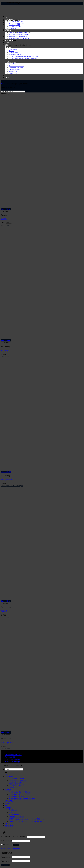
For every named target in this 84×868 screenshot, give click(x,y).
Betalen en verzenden (16, 68)
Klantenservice (10, 62)
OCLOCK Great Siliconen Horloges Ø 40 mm (23, 58)
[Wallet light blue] (13, 730)
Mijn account (13, 71)
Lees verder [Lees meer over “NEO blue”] (5, 357)
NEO (7, 45)
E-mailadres (6, 857)
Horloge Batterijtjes (15, 55)
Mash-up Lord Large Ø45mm (18, 36)
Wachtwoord (6, 840)
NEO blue (4, 350)
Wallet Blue (5, 611)
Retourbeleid (13, 64)
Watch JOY (9, 40)
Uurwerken (13, 29)
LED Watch (9, 19)
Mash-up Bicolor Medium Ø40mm (20, 38)
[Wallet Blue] (13, 599)
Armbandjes (13, 49)
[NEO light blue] (26, 470)
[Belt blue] (13, 207)
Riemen (11, 51)
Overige (8, 47)
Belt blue (4, 219)
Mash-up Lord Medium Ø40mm (19, 34)
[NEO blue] (26, 338)
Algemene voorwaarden (17, 66)
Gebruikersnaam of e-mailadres (14, 836)
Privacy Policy (13, 73)
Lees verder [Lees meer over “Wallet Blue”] (5, 617)
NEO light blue (6, 480)
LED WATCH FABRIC (15, 27)
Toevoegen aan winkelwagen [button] (12, 486)
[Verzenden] (6, 772)
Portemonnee (13, 53)
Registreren (5, 865)
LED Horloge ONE (15, 25)
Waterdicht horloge (12, 762)
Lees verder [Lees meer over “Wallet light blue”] (5, 749)
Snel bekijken (6, 209)
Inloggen (16, 845)
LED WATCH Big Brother (17, 23)
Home (7, 17)
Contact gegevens (15, 69)
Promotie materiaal (12, 759)
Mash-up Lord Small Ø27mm (18, 33)
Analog (7, 42)
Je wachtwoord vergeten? (10, 848)
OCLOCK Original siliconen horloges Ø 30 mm (23, 56)
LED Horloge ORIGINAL (16, 21)
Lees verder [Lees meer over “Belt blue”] (5, 225)
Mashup (8, 31)
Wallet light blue (7, 742)
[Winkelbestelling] (13, 92)
